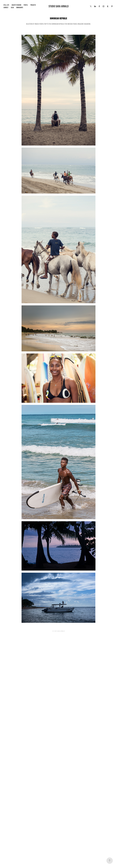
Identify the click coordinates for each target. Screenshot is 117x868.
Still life (6, 5)
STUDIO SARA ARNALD (59, 6)
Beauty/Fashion (16, 5)
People (26, 5)
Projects (33, 5)
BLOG (12, 8)
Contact (6, 8)
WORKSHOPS (20, 8)
